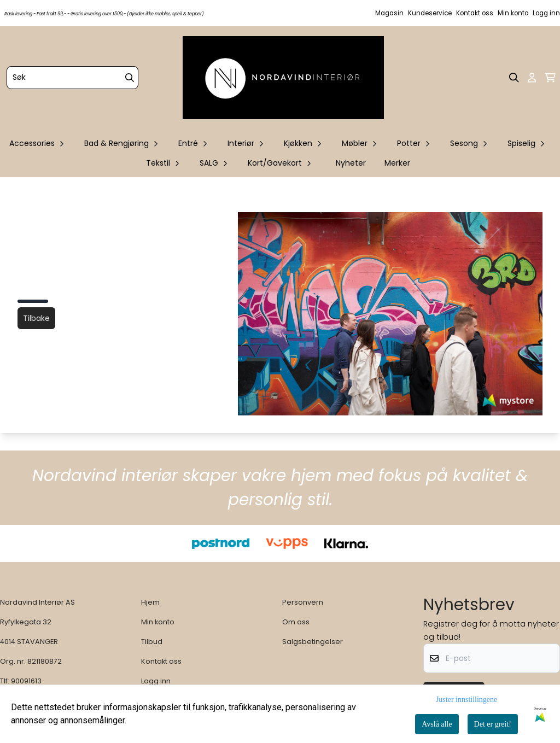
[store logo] (283, 78)
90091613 (26, 681)
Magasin (389, 13)
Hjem (150, 602)
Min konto (513, 13)
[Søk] (72, 78)
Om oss (296, 622)
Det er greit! (493, 724)
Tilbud (152, 642)
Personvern (303, 602)
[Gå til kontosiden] (532, 78)
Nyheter (351, 163)
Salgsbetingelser (313, 642)
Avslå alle (437, 724)
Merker (397, 163)
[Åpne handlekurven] (550, 78)
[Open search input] (514, 78)
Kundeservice (430, 13)
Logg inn (546, 13)
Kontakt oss (475, 13)
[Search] (130, 78)
